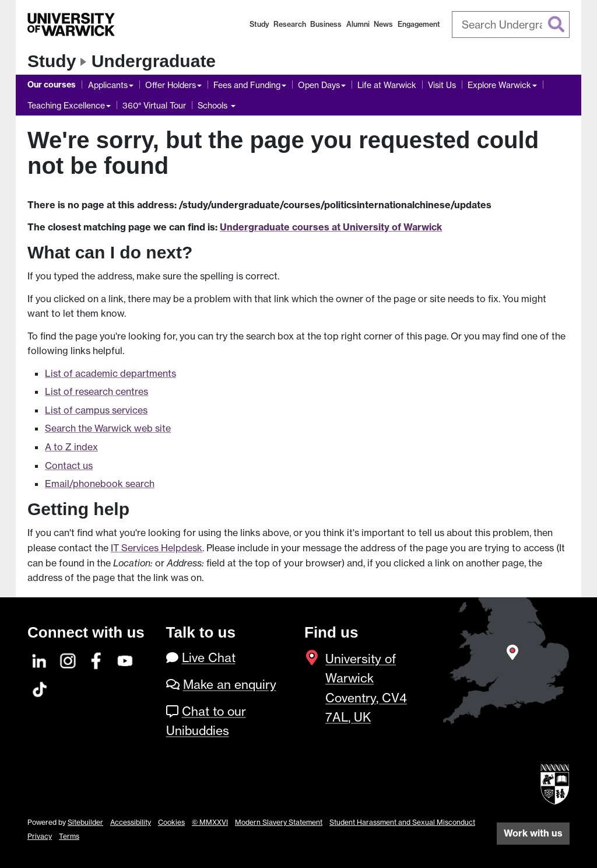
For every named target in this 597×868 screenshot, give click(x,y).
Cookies (171, 822)
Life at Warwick (387, 85)
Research (290, 24)
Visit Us (442, 85)
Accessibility (131, 822)
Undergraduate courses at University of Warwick (331, 227)
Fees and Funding (247, 85)
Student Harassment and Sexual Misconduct (402, 822)
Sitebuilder (85, 822)
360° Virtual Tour (154, 105)
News (383, 24)
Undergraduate (154, 61)
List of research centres (96, 391)
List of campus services (96, 410)
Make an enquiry (230, 685)
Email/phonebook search (100, 484)
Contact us (69, 466)
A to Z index (71, 447)
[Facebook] (97, 659)
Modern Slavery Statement (279, 822)
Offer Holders (171, 85)
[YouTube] (125, 659)
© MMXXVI (210, 822)
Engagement (419, 24)
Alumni (358, 24)
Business (326, 24)
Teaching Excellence (66, 105)
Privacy (40, 836)
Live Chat (209, 658)
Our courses (52, 85)
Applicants (108, 85)
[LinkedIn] (40, 659)
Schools (214, 105)
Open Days (319, 85)
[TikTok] (40, 687)
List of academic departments (110, 373)
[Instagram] (68, 659)
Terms (69, 836)
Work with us (533, 833)
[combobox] (511, 24)
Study (259, 24)
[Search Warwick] (511, 24)
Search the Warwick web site (108, 428)
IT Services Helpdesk (157, 548)
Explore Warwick (499, 85)
